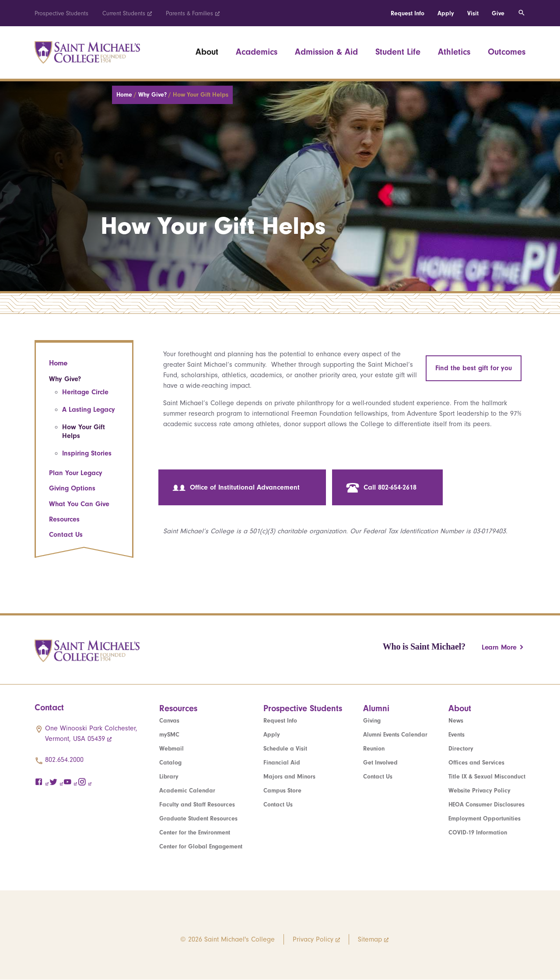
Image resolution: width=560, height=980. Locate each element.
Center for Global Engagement (201, 846)
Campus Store (282, 791)
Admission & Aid (326, 52)
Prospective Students (61, 13)
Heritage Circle (85, 392)
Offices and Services (476, 763)
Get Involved (380, 763)
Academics (257, 52)
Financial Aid (282, 763)
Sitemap (370, 939)
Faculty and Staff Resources (197, 805)
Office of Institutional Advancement (236, 488)
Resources (64, 519)
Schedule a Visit (285, 749)
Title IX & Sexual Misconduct (487, 777)
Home (125, 95)
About (207, 52)
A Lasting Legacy (89, 410)
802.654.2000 (64, 760)
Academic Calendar (187, 791)
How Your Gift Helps (84, 431)
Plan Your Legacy (76, 473)
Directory (461, 749)
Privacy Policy (313, 939)
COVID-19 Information (478, 832)
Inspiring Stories (87, 453)
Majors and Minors (289, 777)
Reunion (374, 749)
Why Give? (153, 95)
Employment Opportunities (485, 818)
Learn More (499, 647)
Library (169, 777)
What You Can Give (79, 504)
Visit (473, 13)
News (456, 721)
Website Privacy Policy (479, 791)
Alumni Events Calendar (395, 735)
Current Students (124, 13)
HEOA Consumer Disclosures (486, 805)
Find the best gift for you (474, 368)
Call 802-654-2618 (381, 488)
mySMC (169, 735)
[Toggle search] (521, 13)
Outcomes (507, 52)
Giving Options (72, 488)
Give (498, 13)
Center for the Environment (195, 832)
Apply (446, 13)
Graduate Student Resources (198, 818)
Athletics (454, 52)
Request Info (408, 13)
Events (457, 735)
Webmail (171, 749)
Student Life (398, 52)
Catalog (170, 763)
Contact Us (66, 535)
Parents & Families (189, 13)
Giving (372, 721)
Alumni (376, 708)
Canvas (169, 721)
